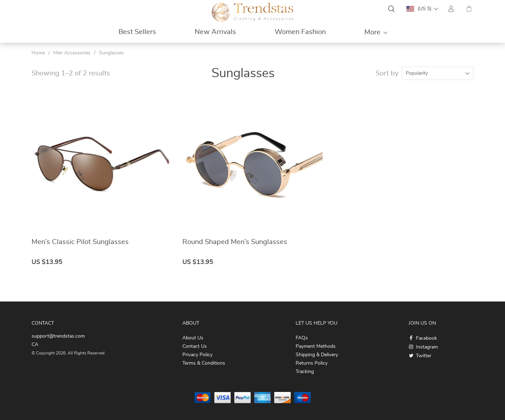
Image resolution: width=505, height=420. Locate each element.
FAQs (302, 338)
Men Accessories (72, 53)
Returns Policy (312, 363)
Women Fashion (300, 32)
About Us (193, 338)
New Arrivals (215, 32)
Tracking (305, 372)
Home (38, 53)
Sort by (387, 73)
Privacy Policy (197, 355)
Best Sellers (137, 32)
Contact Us (195, 346)
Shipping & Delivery (317, 355)
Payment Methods (316, 346)
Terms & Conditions (204, 363)
